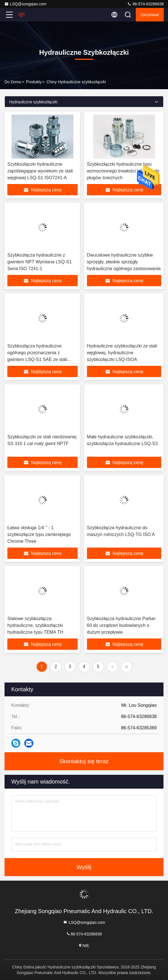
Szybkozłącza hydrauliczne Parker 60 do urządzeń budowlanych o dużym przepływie (121, 625)
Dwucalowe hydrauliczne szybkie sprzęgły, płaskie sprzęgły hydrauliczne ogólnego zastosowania (124, 262)
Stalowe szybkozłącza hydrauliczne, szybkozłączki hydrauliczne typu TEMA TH (35, 625)
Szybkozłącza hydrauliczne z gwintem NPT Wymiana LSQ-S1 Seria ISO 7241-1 (40, 262)
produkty (34, 82)
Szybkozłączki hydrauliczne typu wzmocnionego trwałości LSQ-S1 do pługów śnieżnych (123, 171)
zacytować (150, 15)
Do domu (13, 82)
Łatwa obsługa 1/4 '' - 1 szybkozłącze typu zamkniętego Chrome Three (39, 534)
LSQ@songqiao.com (25, 4)
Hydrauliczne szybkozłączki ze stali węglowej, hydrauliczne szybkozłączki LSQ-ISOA (122, 353)
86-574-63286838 (145, 4)
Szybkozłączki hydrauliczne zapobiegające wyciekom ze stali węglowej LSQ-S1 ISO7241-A (40, 171)
